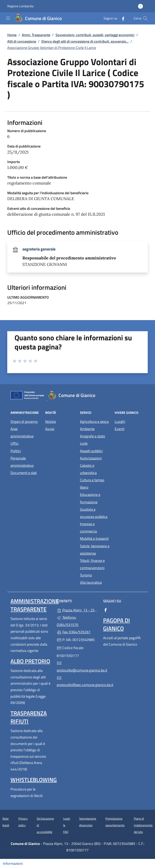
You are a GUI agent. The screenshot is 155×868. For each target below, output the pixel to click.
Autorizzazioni (91, 458)
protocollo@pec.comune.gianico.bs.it (77, 682)
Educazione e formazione (90, 498)
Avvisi (50, 429)
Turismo (86, 575)
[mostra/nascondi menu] (8, 18)
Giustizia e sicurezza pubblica (94, 513)
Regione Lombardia (20, 6)
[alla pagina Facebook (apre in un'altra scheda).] (121, 18)
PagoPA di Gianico (117, 624)
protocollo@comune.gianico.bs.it (77, 667)
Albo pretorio (30, 661)
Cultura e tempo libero (92, 484)
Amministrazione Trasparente (35, 605)
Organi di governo (24, 422)
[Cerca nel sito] (145, 18)
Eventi (119, 429)
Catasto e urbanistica (88, 469)
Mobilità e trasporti (94, 539)
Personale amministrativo (22, 462)
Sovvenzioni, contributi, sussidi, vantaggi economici (95, 35)
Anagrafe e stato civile (93, 440)
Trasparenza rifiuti (29, 717)
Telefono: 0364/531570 (68, 621)
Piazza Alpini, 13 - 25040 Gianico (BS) (77, 610)
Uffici (15, 443)
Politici (16, 451)
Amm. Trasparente (36, 35)
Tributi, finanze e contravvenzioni (92, 564)
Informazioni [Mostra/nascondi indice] (13, 863)
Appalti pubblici (91, 451)
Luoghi (120, 422)
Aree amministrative (22, 432)
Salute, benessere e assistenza (95, 550)
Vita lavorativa (91, 582)
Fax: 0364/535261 (74, 632)
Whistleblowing (34, 780)
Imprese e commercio (88, 528)
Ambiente (87, 429)
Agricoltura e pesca (94, 422)
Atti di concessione (22, 41)
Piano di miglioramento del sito (143, 825)
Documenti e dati (24, 473)
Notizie (51, 422)
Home (12, 35)
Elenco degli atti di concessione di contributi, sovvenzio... (85, 41)
